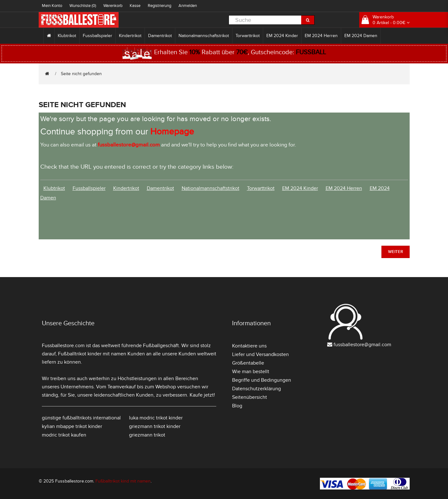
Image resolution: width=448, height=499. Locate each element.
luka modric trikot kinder (156, 418)
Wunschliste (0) (83, 6)
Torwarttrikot (248, 36)
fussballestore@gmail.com (362, 345)
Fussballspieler (97, 36)
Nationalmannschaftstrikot (204, 36)
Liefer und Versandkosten (260, 354)
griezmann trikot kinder (155, 426)
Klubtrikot (67, 36)
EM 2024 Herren (321, 36)
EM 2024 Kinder (282, 36)
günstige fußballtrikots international (81, 418)
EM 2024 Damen (361, 36)
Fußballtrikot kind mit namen (123, 481)
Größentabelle (248, 363)
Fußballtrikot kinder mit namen (92, 354)
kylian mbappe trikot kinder (72, 426)
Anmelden (188, 6)
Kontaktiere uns (249, 346)
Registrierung (159, 6)
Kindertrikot (130, 36)
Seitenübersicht (250, 397)
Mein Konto (52, 6)
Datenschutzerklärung (256, 389)
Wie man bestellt (251, 372)
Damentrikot (160, 36)
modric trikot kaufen (64, 435)
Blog (237, 406)
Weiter (396, 252)
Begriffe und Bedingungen (262, 380)
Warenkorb (113, 6)
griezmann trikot (147, 435)
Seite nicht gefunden (81, 74)
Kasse (135, 6)
